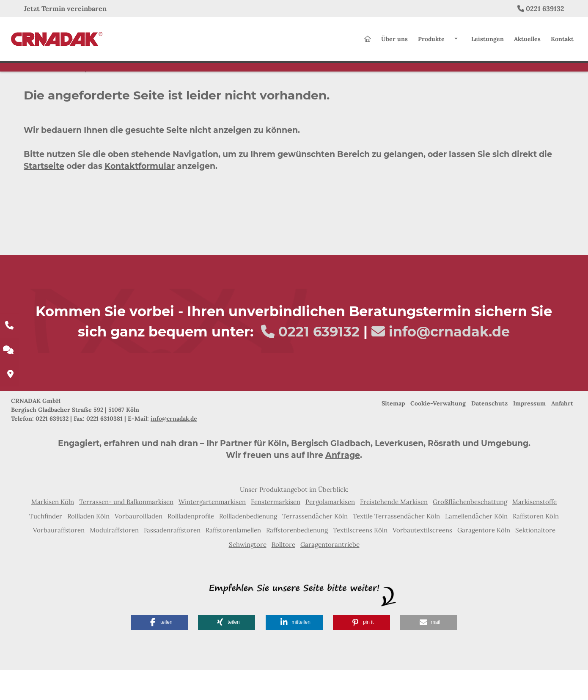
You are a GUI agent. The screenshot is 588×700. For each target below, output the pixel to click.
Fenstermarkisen (276, 532)
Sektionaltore (535, 560)
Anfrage (343, 485)
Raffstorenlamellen (233, 560)
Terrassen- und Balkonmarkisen (126, 532)
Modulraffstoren (114, 560)
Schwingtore (248, 575)
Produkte (431, 42)
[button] (159, 652)
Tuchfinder (46, 546)
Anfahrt (562, 433)
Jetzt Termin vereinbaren (65, 8)
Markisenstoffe (534, 532)
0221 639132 (545, 8)
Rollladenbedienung (248, 546)
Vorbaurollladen (139, 546)
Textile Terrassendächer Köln (396, 546)
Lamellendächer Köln (476, 546)
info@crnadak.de (449, 362)
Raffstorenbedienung (297, 560)
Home (73, 98)
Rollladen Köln (88, 546)
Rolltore (283, 575)
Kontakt (562, 42)
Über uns (394, 42)
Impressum (529, 433)
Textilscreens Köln (360, 560)
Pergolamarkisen (330, 532)
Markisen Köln (53, 532)
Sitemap (393, 433)
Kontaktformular (140, 197)
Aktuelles (527, 42)
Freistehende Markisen (394, 532)
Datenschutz (489, 433)
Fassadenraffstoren (172, 560)
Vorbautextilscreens (422, 560)
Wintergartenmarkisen (212, 532)
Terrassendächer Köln (315, 546)
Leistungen (488, 42)
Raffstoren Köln (536, 546)
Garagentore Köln (484, 560)
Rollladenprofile (191, 546)
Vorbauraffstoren (59, 560)
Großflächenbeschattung (470, 532)
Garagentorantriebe (330, 575)
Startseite (44, 197)
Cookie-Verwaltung (438, 433)
